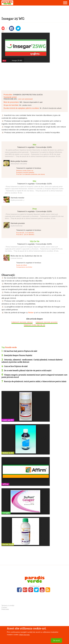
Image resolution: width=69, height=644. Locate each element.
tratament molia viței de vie (34, 325)
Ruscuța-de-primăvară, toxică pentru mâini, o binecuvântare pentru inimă (35, 381)
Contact (4, 607)
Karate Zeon (8, 544)
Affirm (5, 484)
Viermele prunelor (18, 224)
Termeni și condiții (8, 606)
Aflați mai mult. (25, 635)
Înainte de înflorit (22, 265)
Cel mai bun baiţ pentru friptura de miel (20, 351)
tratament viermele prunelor (47, 322)
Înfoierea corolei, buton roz (25, 171)
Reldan (31, 313)
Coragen (6, 513)
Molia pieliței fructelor (19, 162)
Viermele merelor (17, 199)
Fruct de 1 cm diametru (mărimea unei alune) (31, 174)
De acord (56, 640)
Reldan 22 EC (8, 453)
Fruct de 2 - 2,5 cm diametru (25, 235)
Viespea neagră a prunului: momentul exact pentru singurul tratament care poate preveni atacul (34, 376)
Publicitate (5, 609)
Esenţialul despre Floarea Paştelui (18, 355)
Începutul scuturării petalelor (25, 172)
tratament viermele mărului (22, 322)
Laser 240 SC (8, 420)
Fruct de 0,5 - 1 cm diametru (25, 233)
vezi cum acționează (25, 99)
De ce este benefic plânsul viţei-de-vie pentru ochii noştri (28, 371)
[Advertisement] (35, 11)
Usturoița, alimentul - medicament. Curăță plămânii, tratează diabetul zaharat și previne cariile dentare (32, 361)
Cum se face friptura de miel (16, 366)
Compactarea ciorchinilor (24, 267)
